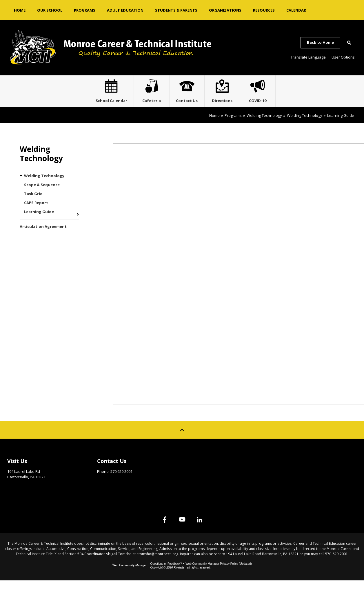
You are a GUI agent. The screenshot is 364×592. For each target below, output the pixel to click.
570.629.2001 (121, 483)
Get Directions (22, 497)
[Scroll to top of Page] (182, 442)
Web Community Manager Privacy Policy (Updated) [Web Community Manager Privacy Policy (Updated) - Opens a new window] (219, 575)
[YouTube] (182, 531)
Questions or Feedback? (166, 575)
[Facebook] (153, 531)
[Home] (20, 10)
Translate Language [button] (308, 57)
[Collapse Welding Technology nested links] (22, 188)
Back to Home (320, 42)
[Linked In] (211, 531)
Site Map (285, 471)
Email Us (105, 492)
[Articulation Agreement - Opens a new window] (49, 238)
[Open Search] (349, 43)
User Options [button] (343, 57)
